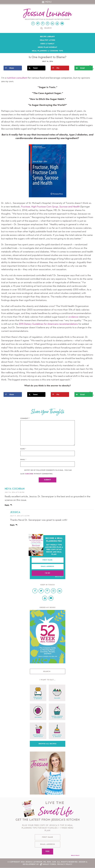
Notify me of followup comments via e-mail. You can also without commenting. (46, 472)
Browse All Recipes (48, 744)
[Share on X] (37, 68)
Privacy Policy (59, 577)
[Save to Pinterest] (60, 68)
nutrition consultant (17, 78)
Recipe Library (47, 37)
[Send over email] (84, 68)
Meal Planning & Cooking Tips (47, 51)
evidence (73, 317)
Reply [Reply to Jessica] (12, 525)
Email (23, 460)
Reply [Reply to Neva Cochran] (7, 505)
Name (23, 449)
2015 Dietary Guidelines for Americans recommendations (48, 324)
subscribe (29, 474)
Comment (25, 419)
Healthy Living (48, 40)
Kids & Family (47, 44)
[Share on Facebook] (13, 68)
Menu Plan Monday (48, 47)
